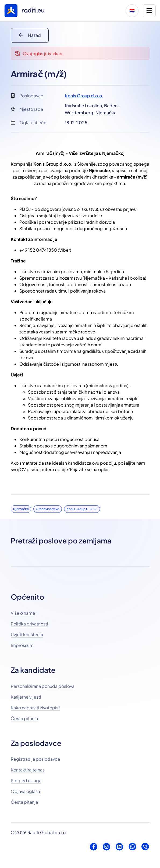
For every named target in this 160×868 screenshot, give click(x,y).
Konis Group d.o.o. (84, 96)
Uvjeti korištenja (27, 634)
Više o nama (23, 613)
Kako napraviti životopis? (36, 708)
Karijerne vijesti (26, 697)
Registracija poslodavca (35, 759)
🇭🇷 (132, 11)
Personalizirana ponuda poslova (43, 686)
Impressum (22, 645)
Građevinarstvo (48, 509)
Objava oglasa (25, 791)
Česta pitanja (24, 718)
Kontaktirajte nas (28, 770)
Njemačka (21, 509)
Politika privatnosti (29, 624)
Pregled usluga (26, 780)
